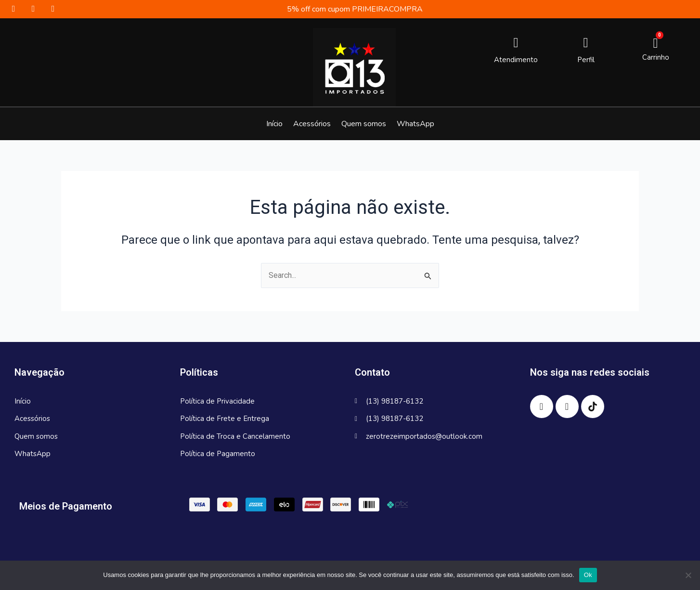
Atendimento (516, 60)
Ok (588, 575)
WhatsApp (415, 124)
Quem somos (364, 124)
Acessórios (312, 124)
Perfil (586, 60)
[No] (688, 575)
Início (274, 124)
